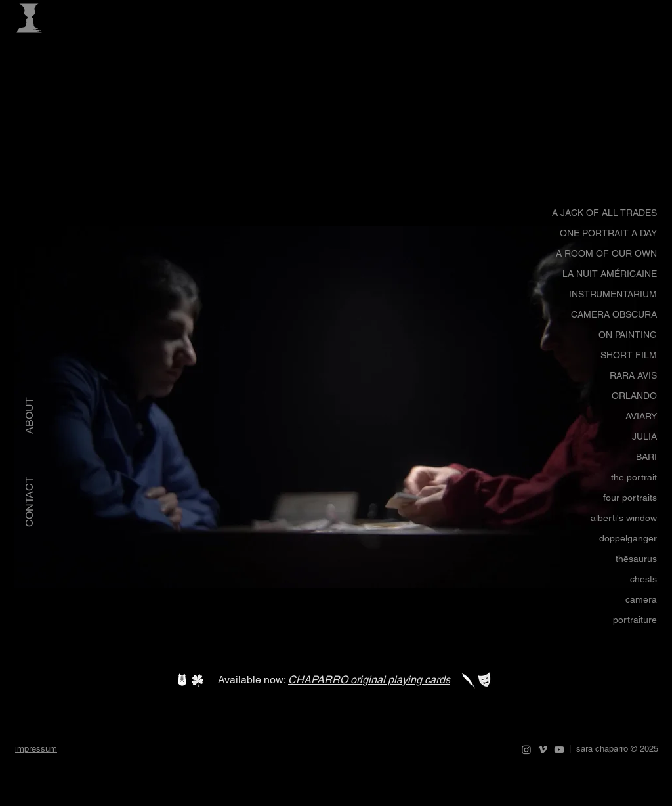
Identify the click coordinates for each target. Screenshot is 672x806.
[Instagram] (526, 750)
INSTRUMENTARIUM (613, 294)
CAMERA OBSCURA (614, 314)
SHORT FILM (629, 355)
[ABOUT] (29, 416)
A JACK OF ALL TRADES (604, 213)
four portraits (630, 498)
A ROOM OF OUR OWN (606, 253)
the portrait (634, 477)
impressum (36, 749)
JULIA (644, 436)
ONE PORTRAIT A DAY (608, 233)
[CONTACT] (30, 501)
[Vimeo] (543, 750)
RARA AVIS (633, 375)
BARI (646, 457)
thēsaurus (636, 559)
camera (641, 599)
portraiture (635, 620)
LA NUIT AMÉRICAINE (610, 274)
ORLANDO (634, 396)
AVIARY (641, 416)
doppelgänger (628, 538)
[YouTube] (559, 750)
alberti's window (624, 518)
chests (643, 579)
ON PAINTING (628, 335)
